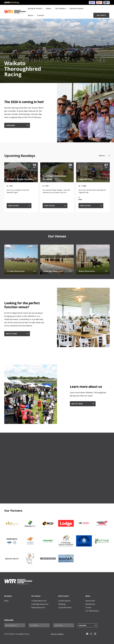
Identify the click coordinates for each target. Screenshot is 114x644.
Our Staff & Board (92, 611)
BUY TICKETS (101, 15)
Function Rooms (76, 8)
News (48, 8)
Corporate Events (65, 607)
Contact (41, 15)
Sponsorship (90, 601)
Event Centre (64, 596)
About (30, 15)
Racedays (8, 596)
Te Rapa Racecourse (39, 601)
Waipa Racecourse (38, 607)
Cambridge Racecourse (40, 604)
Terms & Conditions (57, 634)
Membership (90, 604)
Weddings (62, 604)
